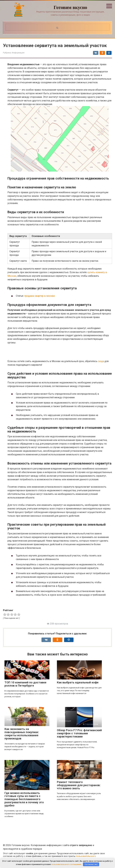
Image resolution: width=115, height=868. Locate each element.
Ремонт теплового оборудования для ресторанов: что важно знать (79, 785)
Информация (18, 53)
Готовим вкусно (70, 7)
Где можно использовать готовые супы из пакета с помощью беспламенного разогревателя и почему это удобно (24, 799)
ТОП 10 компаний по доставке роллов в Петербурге (25, 684)
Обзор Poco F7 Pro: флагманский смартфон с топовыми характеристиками (79, 733)
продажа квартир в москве (40, 296)
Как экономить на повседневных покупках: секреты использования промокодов (22, 734)
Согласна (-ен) (91, 864)
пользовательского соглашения (66, 864)
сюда (101, 361)
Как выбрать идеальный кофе (78, 682)
